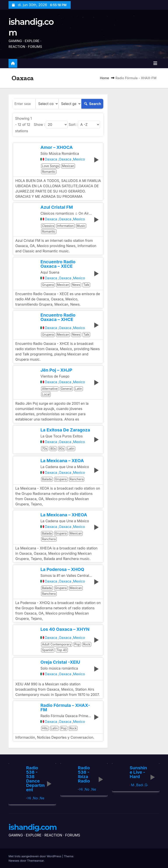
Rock (87, 644)
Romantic (49, 172)
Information (65, 226)
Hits (45, 728)
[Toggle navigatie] (155, 63)
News (76, 285)
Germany (146, 785)
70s (45, 448)
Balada (47, 479)
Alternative (50, 389)
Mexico (79, 159)
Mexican (68, 166)
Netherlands (42, 798)
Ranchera (77, 479)
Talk (86, 285)
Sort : (73, 125)
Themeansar (35, 860)
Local (46, 394)
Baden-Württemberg (139, 785)
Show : (39, 125)
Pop (77, 644)
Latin (79, 389)
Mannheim (133, 785)
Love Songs (50, 166)
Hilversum (29, 798)
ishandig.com (33, 827)
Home (104, 78)
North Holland (35, 798)
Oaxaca (51, 159)
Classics (48, 226)
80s (53, 448)
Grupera (48, 285)
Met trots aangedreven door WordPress (35, 856)
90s (62, 448)
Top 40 (62, 650)
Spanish (48, 650)
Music (81, 226)
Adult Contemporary (57, 644)
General (66, 389)
